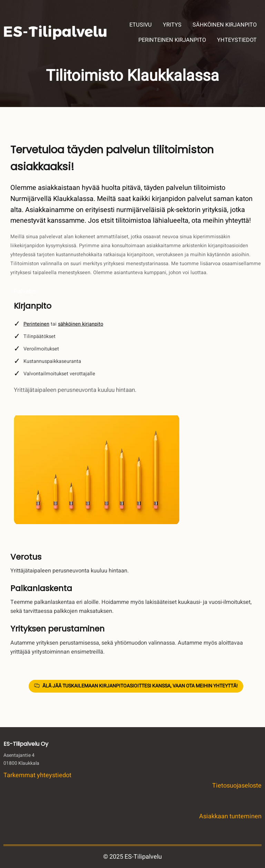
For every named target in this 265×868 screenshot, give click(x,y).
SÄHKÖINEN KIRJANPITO (225, 25)
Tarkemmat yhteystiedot (37, 775)
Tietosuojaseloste (237, 786)
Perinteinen (36, 324)
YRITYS (172, 25)
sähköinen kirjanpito (81, 324)
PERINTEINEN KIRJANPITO (172, 40)
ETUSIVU (141, 25)
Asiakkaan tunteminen (230, 816)
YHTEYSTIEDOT (237, 40)
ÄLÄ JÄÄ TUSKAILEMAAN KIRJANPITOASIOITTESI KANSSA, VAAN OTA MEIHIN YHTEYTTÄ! (140, 686)
